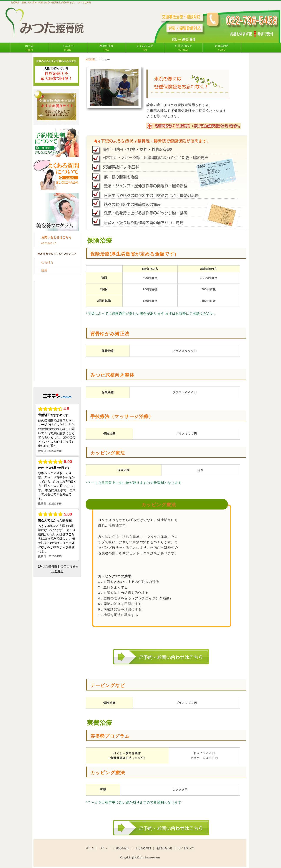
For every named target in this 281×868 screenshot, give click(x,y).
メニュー (68, 48)
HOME (90, 59)
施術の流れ (106, 48)
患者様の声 (222, 48)
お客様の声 (57, 371)
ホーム (29, 48)
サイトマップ (186, 848)
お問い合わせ (183, 48)
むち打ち (47, 262)
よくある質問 (145, 48)
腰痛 (44, 270)
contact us (57, 240)
